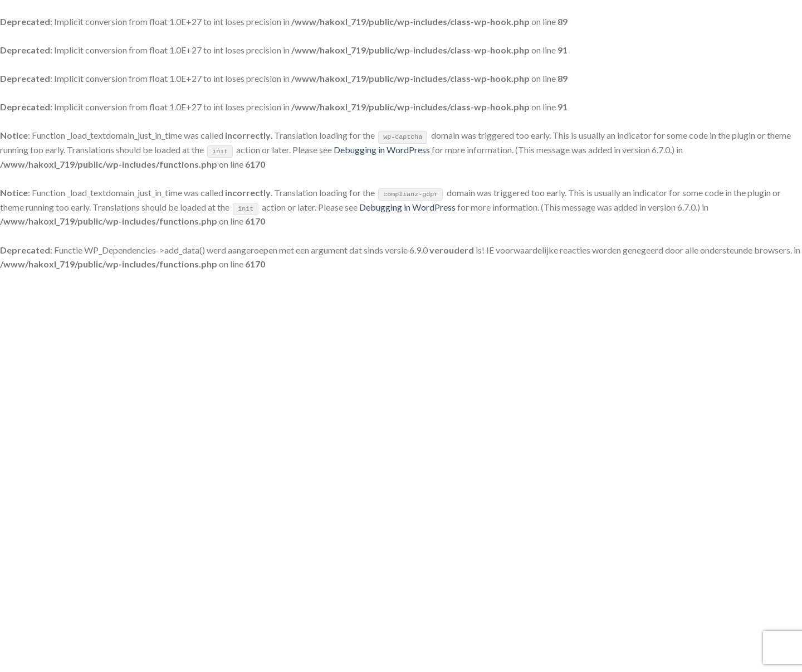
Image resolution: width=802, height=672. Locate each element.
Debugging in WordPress (382, 150)
